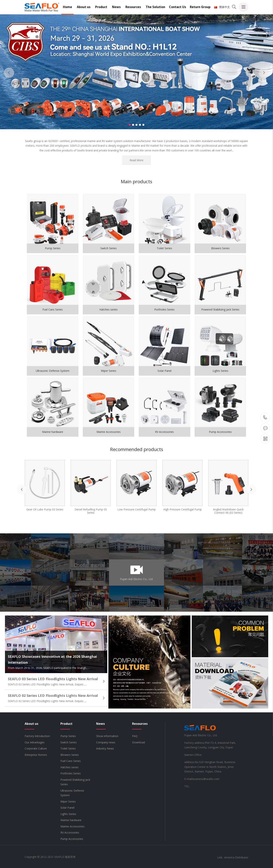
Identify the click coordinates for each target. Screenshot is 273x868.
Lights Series (68, 814)
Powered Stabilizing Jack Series (75, 782)
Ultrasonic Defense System (72, 793)
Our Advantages (35, 742)
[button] (130, 125)
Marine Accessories (72, 826)
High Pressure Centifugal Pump (182, 509)
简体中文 (222, 7)
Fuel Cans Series (71, 761)
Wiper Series (68, 801)
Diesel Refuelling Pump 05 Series (91, 511)
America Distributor (236, 857)
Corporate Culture (36, 748)
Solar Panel (67, 808)
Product (101, 7)
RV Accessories (70, 832)
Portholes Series (71, 773)
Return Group (200, 7)
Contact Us (178, 7)
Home (67, 7)
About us (84, 7)
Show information (107, 736)
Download (139, 742)
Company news (106, 742)
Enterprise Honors (36, 755)
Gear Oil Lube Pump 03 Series (45, 509)
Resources (133, 7)
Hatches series (69, 767)
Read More (136, 160)
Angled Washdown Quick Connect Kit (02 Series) (228, 511)
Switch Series (69, 742)
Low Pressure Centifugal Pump (136, 509)
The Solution (155, 7)
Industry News (105, 748)
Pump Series (68, 736)
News (116, 7)
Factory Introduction (37, 736)
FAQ (135, 736)
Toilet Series (68, 748)
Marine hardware (71, 820)
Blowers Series (70, 755)
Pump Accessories (72, 839)
